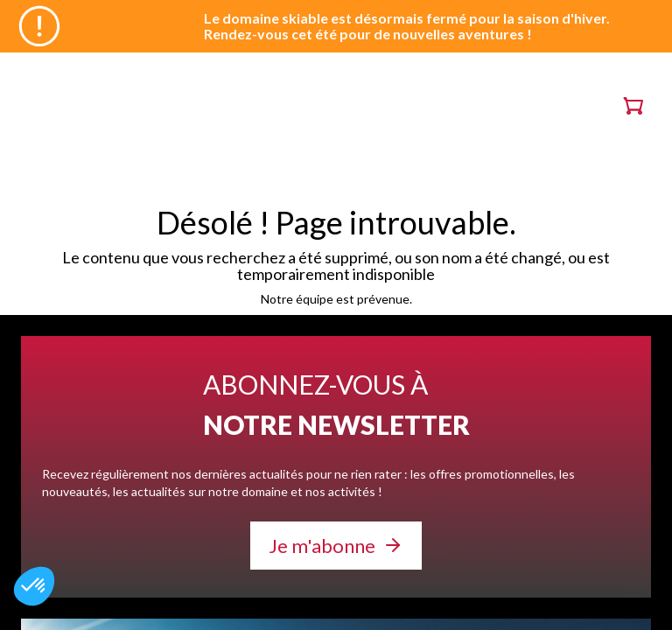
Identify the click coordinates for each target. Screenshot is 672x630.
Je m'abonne (322, 546)
